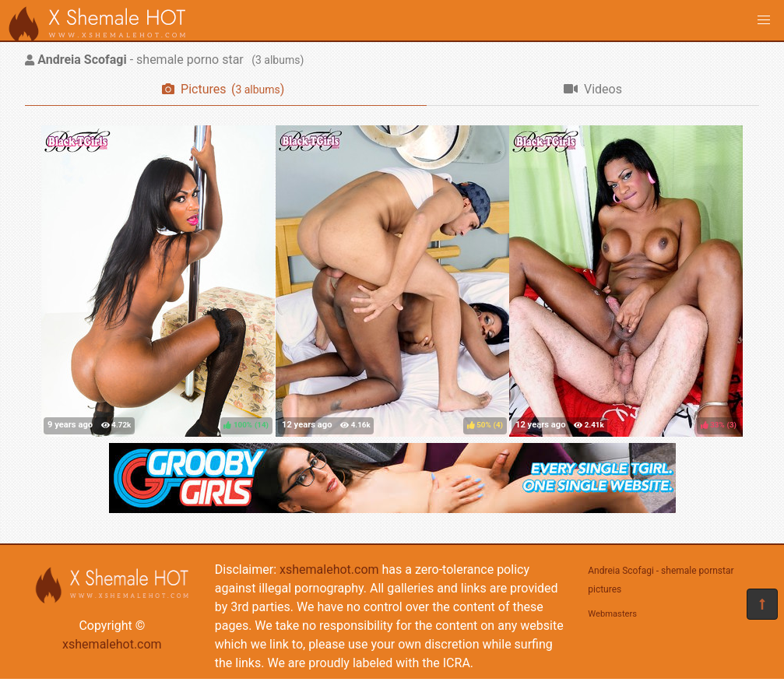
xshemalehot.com (112, 644)
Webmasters (612, 614)
